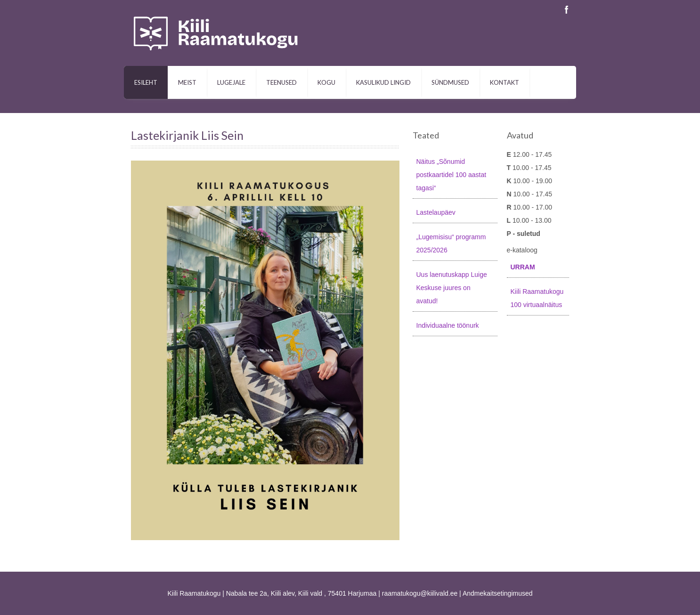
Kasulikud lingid (383, 82)
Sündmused (450, 82)
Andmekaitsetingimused (498, 593)
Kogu (326, 82)
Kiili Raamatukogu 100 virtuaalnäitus (537, 298)
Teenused (281, 82)
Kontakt (505, 82)
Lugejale (231, 82)
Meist (187, 82)
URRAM (523, 267)
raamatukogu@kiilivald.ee (420, 593)
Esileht (146, 82)
